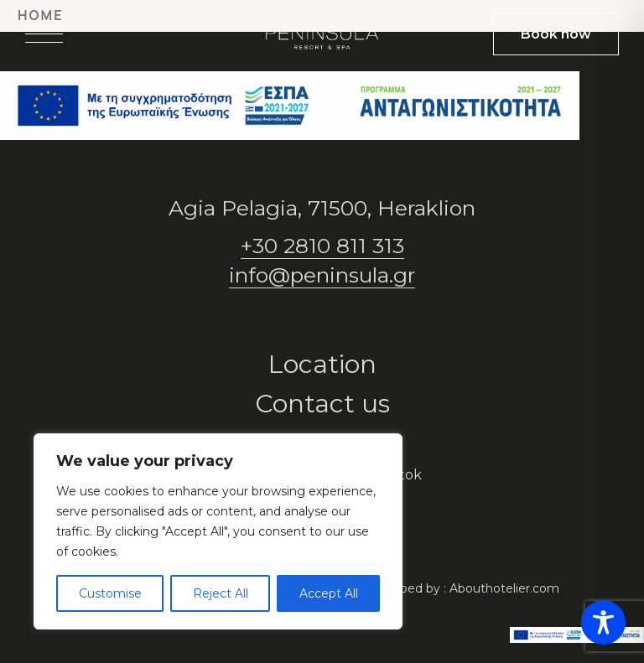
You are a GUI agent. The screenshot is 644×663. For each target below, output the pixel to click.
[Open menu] (44, 34)
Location (322, 364)
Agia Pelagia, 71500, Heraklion (322, 208)
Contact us (322, 404)
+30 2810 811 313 (322, 246)
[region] (218, 531)
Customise (110, 593)
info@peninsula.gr (322, 275)
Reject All (221, 593)
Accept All (329, 593)
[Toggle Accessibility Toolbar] (603, 622)
